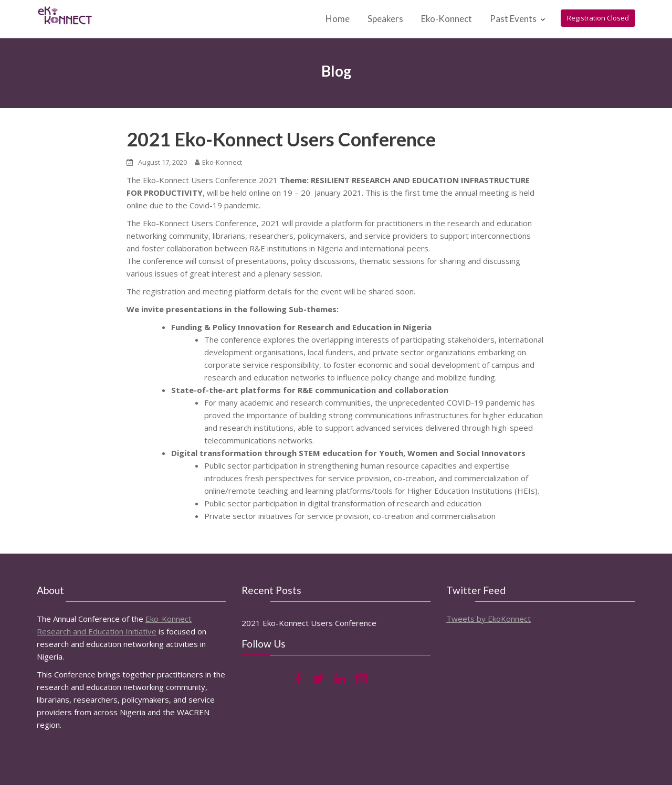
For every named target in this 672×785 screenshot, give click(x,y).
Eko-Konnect (447, 19)
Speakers (385, 19)
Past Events (513, 19)
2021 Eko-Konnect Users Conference (281, 139)
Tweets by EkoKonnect (489, 618)
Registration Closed (598, 18)
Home (338, 19)
